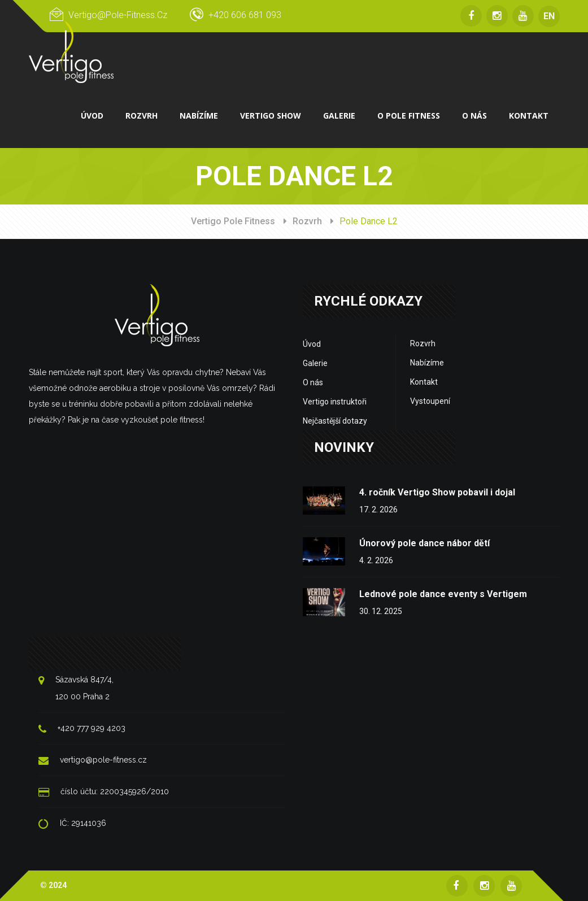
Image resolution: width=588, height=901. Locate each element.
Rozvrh (307, 221)
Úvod (312, 343)
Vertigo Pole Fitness (233, 221)
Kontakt (424, 381)
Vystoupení (430, 401)
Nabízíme (427, 362)
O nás (313, 382)
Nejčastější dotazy (335, 420)
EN (549, 16)
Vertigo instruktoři (335, 401)
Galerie (315, 363)
